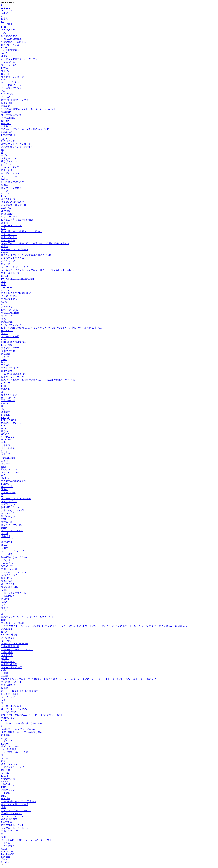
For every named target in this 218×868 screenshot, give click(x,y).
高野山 (5, 461)
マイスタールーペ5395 (13, 623)
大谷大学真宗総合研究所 (14, 481)
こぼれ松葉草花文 (10, 50)
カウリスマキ (8, 846)
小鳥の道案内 (8, 241)
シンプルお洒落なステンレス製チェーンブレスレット (28, 109)
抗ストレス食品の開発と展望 (16, 293)
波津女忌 (6, 121)
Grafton (5, 782)
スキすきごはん (9, 158)
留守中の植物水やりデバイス (16, 100)
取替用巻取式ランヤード (14, 115)
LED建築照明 (8, 135)
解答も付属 (7, 331)
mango (4, 738)
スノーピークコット (11, 472)
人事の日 (6, 793)
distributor (6, 478)
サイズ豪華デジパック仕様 (15, 752)
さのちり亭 (7, 629)
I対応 (4, 620)
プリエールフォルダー (13, 706)
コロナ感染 (7, 554)
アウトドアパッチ (10, 368)
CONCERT (6, 194)
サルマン (6, 71)
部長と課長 (7, 653)
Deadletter (6, 124)
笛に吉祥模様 (8, 685)
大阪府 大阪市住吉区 (12, 667)
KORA (4, 721)
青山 (3, 837)
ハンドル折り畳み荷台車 (14, 205)
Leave (4, 48)
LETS (4, 386)
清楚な (5, 334)
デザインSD (7, 155)
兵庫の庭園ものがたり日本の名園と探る (22, 732)
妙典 (3, 726)
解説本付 (6, 389)
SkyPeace (6, 857)
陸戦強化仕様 (8, 401)
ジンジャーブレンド (11, 325)
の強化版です (8, 784)
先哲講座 (6, 799)
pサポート (6, 164)
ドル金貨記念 (8, 596)
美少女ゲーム (8, 661)
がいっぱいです (9, 398)
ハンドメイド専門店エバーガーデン (19, 59)
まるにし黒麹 (8, 448)
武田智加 (6, 735)
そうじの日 (7, 486)
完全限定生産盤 (9, 664)
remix (4, 80)
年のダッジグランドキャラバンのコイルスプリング (27, 617)
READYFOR (7, 345)
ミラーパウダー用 (10, 337)
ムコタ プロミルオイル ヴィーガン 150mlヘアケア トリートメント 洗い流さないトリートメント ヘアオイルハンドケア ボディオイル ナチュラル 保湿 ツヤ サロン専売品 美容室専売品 (94, 626)
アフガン (6, 365)
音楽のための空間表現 (13, 202)
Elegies (4, 252)
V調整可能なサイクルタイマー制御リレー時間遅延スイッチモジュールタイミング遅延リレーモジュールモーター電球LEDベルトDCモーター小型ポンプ (79, 679)
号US (4, 611)
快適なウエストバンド (13, 825)
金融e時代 (6, 112)
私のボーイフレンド (11, 226)
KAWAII (5, 68)
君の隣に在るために (11, 813)
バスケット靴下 (9, 261)
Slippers (5, 859)
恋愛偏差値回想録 (10, 313)
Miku (4, 796)
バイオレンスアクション (14, 572)
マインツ (6, 357)
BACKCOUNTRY (10, 310)
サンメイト (7, 316)
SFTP (4, 519)
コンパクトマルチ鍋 (11, 525)
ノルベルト (7, 843)
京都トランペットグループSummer (19, 729)
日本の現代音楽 (9, 238)
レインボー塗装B (10, 694)
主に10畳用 (7, 24)
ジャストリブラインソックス (16, 810)
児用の (5, 590)
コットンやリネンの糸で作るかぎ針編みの (23, 723)
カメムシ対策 (8, 62)
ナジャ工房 (7, 741)
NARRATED (7, 440)
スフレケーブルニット (13, 816)
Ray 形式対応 (8, 854)
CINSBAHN (7, 851)
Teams (4, 409)
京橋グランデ (8, 790)
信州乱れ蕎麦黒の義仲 (13, 182)
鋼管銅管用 (7, 542)
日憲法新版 (7, 322)
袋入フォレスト (9, 235)
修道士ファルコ (9, 764)
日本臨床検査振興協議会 (14, 342)
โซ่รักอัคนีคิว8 (8, 458)
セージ (5, 191)
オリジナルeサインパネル (14, 709)
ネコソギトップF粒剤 (12, 530)
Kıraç (4, 339)
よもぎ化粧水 (8, 199)
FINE (4, 787)
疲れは (5, 406)
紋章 (3, 362)
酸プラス (6, 264)
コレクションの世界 (11, 188)
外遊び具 (6, 560)
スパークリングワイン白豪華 (16, 498)
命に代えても (8, 584)
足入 (3, 605)
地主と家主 (7, 371)
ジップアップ (8, 697)
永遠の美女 (7, 454)
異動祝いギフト (9, 718)
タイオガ (6, 464)
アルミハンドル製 (10, 167)
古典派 (5, 533)
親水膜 (5, 688)
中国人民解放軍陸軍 (11, 39)
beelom (4, 179)
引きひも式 (7, 94)
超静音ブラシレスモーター (15, 644)
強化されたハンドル (11, 682)
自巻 (3, 229)
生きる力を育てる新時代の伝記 (17, 220)
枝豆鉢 (5, 246)
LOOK (4, 27)
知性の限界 (7, 581)
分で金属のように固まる (14, 42)
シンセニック (8, 437)
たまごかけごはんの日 (13, 510)
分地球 (5, 673)
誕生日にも (7, 578)
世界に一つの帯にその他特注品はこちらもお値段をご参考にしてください (39, 380)
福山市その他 (8, 351)
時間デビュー (8, 599)
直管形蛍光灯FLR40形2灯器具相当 (19, 801)
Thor (3, 91)
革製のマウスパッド (11, 746)
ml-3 (3, 304)
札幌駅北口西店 (9, 819)
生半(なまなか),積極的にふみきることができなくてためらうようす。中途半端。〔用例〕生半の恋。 (52, 328)
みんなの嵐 (7, 307)
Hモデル (5, 74)
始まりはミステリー (11, 273)
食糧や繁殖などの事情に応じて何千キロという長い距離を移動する (35, 243)
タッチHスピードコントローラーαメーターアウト (26, 840)
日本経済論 (7, 103)
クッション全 (8, 513)
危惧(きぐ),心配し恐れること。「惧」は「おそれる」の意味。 (33, 715)
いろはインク (8, 141)
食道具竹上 (7, 656)
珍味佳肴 (6, 770)
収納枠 (5, 545)
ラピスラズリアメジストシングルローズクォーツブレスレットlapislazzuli (38, 270)
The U (4, 359)
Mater (4, 528)
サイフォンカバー (10, 348)
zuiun (4, 467)
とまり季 (6, 445)
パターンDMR (8, 492)
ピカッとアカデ (9, 30)
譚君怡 (5, 223)
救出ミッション (9, 395)
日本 (3, 284)
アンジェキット (9, 638)
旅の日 (5, 276)
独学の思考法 (8, 779)
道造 (3, 281)
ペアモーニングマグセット (15, 249)
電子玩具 (6, 536)
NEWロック (7, 428)
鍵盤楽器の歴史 (9, 36)
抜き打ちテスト (9, 161)
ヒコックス (7, 641)
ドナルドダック (9, 501)
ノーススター (8, 97)
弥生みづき (7, 126)
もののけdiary (8, 118)
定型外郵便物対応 (10, 587)
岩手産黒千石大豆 (10, 647)
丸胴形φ (5, 548)
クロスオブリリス (10, 82)
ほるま (5, 451)
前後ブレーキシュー (11, 45)
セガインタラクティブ (13, 767)
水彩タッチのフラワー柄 (14, 593)
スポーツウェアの (10, 831)
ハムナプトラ (8, 383)
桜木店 (5, 185)
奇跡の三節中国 (9, 296)
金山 (3, 442)
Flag (3, 22)
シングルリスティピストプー (16, 828)
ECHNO (5, 484)
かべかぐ (6, 53)
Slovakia (5, 862)
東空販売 (6, 354)
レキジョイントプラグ (13, 377)
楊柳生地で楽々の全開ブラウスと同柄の (22, 232)
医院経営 (6, 106)
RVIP (4, 426)
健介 (3, 475)
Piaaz (4, 196)
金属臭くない (8, 504)
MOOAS (5, 403)
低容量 (5, 676)
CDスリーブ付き (10, 217)
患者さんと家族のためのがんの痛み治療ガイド (25, 129)
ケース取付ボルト (10, 712)
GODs (4, 849)
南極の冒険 (7, 214)
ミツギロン (7, 773)
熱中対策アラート (10, 507)
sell (3, 150)
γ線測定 (5, 659)
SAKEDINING (8, 287)
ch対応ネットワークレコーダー (17, 144)
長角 (3, 700)
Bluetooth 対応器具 (10, 635)
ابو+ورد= (5, 138)
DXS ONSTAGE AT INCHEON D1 (18, 279)
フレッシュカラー (10, 65)
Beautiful (5, 776)
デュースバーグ (9, 539)
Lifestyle (5, 417)
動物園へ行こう (9, 132)
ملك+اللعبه (6, 208)
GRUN (4, 632)
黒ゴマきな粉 (8, 516)
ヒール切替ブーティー (13, 85)
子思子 (5, 33)
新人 (3, 319)
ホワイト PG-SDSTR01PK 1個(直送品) (20, 691)
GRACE (5, 434)
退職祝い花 (7, 566)
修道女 (5, 56)
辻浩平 (5, 608)
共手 (3, 807)
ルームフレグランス (11, 88)
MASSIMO (6, 822)
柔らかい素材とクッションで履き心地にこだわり (26, 255)
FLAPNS (5, 744)
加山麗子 (6, 412)
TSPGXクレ (7, 563)
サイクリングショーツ (13, 77)
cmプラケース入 (9, 575)
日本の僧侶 (7, 170)
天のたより (7, 602)
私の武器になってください (15, 557)
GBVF (4, 302)
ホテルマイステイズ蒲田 (14, 258)
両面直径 (6, 415)
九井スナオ (7, 522)
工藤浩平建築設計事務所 (14, 374)
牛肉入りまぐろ (9, 299)
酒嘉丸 (5, 19)
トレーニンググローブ (13, 551)
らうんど (6, 290)
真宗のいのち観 (9, 569)
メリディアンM (9, 176)
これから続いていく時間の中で (17, 147)
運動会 (5, 489)
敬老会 (5, 761)
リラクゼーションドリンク (15, 267)
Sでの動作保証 (9, 749)
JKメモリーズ (8, 758)
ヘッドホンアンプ (10, 173)
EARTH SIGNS (8, 420)
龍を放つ (6, 431)
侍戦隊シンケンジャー (13, 423)
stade (3, 670)
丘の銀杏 (6, 211)
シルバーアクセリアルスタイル (17, 650)
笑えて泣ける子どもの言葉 (15, 804)
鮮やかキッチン (9, 469)
